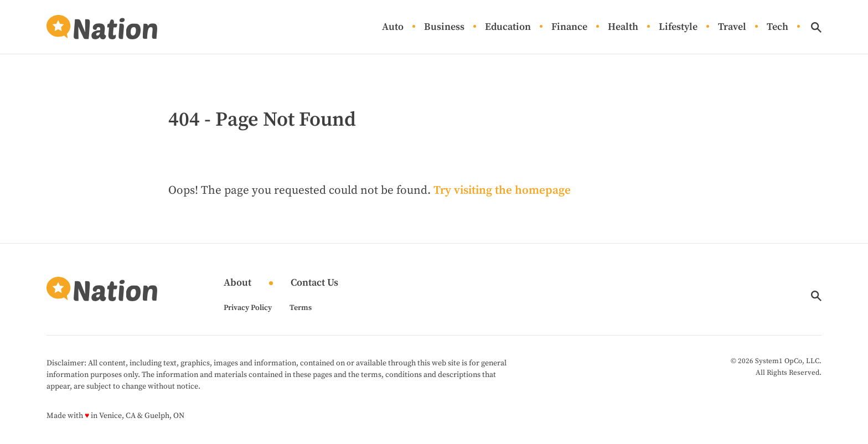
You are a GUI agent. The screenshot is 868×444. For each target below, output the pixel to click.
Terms (301, 308)
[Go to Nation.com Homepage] (102, 27)
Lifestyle (678, 27)
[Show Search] (816, 27)
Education (508, 27)
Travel (732, 27)
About (237, 283)
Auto (393, 27)
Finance (569, 27)
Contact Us (314, 283)
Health (623, 27)
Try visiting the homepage (502, 190)
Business (444, 27)
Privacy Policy (248, 308)
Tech (777, 27)
